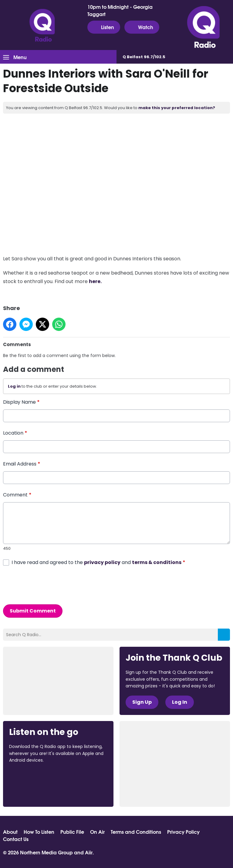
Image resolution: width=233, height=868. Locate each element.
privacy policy (102, 562)
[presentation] (49, 585)
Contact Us (16, 839)
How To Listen (39, 832)
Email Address (22, 464)
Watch (142, 27)
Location (15, 433)
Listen (104, 27)
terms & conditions (157, 562)
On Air (97, 832)
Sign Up (142, 702)
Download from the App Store (33, 776)
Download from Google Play (32, 792)
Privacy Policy (183, 832)
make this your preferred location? (177, 108)
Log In (180, 702)
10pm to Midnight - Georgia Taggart (120, 10)
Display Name (21, 402)
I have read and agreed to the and (98, 562)
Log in (14, 386)
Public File (72, 832)
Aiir (89, 852)
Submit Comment (33, 611)
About (10, 832)
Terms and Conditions (136, 832)
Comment (17, 495)
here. (95, 281)
